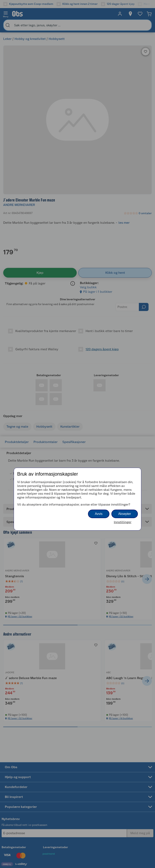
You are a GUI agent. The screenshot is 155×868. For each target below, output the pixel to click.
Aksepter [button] (125, 514)
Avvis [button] (99, 514)
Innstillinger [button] (123, 522)
